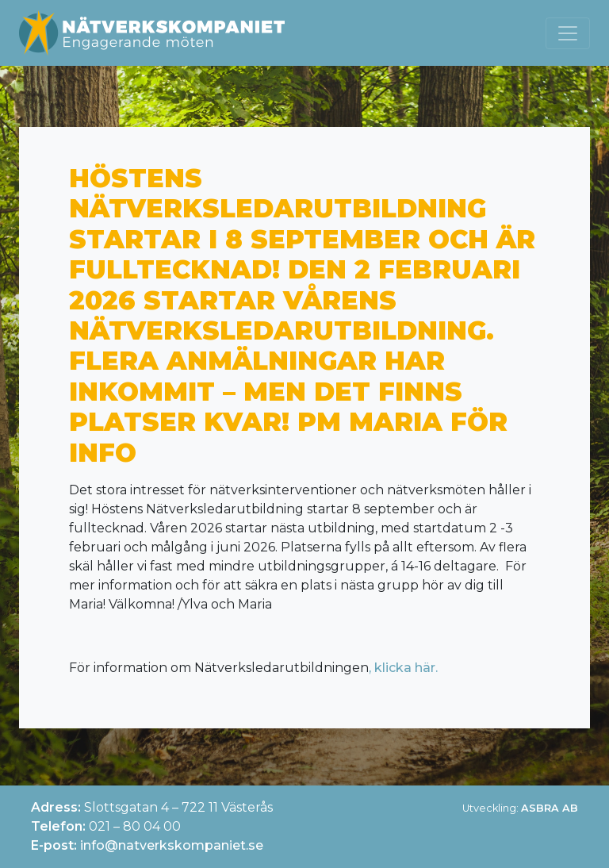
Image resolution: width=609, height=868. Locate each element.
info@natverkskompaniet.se (172, 845)
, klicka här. (403, 668)
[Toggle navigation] (568, 33)
